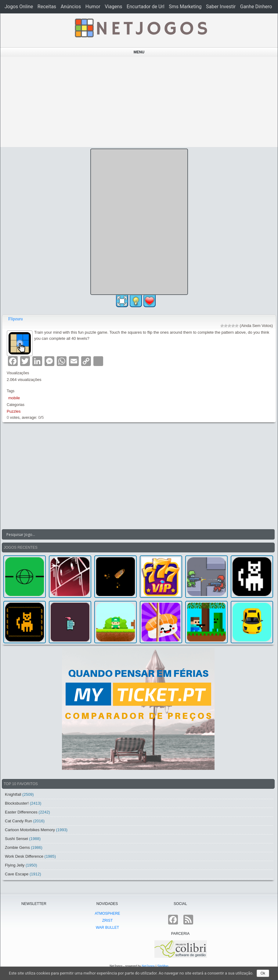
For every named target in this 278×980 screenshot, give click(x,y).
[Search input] (135, 534)
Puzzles (14, 411)
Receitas (47, 7)
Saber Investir (221, 7)
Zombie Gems (17, 847)
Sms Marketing (185, 7)
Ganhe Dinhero (256, 7)
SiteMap (163, 966)
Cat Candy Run (18, 821)
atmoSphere (107, 914)
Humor (93, 7)
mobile (14, 398)
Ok (263, 973)
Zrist (108, 921)
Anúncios (71, 7)
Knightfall (13, 794)
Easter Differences (21, 812)
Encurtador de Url (146, 7)
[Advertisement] (139, 102)
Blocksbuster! (17, 803)
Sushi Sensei (16, 839)
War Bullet (107, 928)
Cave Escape (17, 874)
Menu (139, 52)
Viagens (113, 7)
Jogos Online (19, 7)
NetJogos (148, 966)
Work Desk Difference (24, 856)
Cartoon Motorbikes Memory (30, 830)
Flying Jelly (15, 865)
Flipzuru (15, 319)
